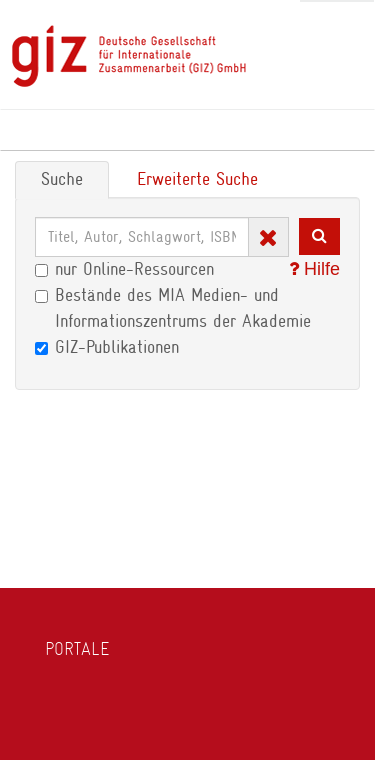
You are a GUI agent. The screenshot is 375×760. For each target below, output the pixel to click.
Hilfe (314, 269)
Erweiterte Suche (197, 179)
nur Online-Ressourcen (124, 269)
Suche (62, 179)
